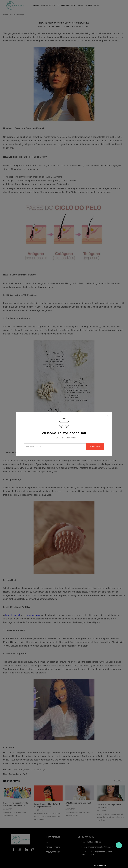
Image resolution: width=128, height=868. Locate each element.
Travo (119, 845)
